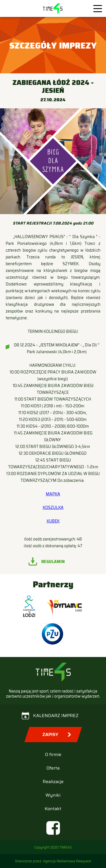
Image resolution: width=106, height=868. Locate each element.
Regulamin (53, 562)
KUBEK (53, 521)
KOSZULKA (53, 507)
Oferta (53, 768)
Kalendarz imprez (56, 716)
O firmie (53, 754)
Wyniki (53, 795)
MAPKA (53, 494)
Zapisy (50, 734)
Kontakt (53, 809)
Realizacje (53, 782)
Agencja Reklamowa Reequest (67, 861)
